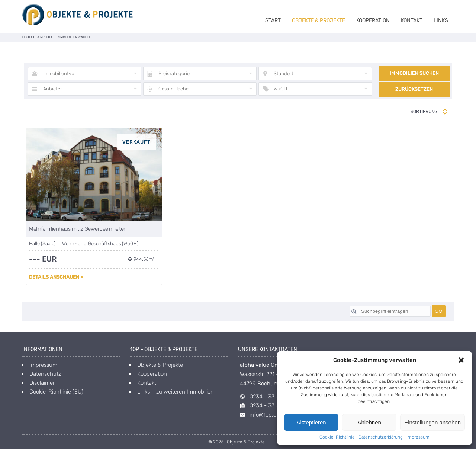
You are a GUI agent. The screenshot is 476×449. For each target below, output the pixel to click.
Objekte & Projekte (319, 21)
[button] (461, 360)
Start (273, 21)
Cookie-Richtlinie (337, 437)
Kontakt (412, 21)
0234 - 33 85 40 (270, 397)
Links (441, 21)
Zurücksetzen (414, 89)
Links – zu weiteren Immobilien (176, 392)
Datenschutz (45, 374)
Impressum (418, 437)
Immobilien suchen (414, 73)
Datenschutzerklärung (381, 437)
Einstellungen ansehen (432, 422)
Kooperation (373, 21)
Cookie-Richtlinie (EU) (56, 392)
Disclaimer (42, 383)
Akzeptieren (311, 422)
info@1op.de (265, 415)
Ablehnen (369, 422)
